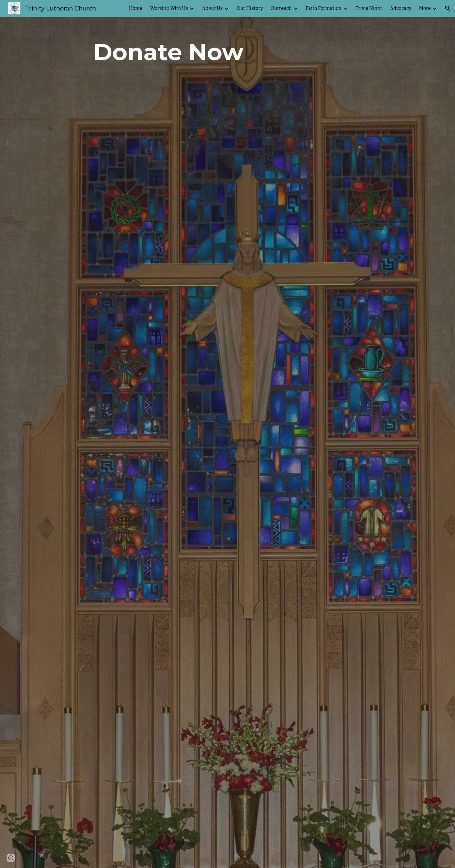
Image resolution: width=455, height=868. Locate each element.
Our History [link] (250, 8)
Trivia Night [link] (369, 8)
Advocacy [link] (401, 8)
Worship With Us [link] (169, 8)
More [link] (425, 8)
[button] (448, 8)
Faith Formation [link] (324, 8)
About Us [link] (212, 8)
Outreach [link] (281, 8)
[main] (169, 52)
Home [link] (136, 8)
